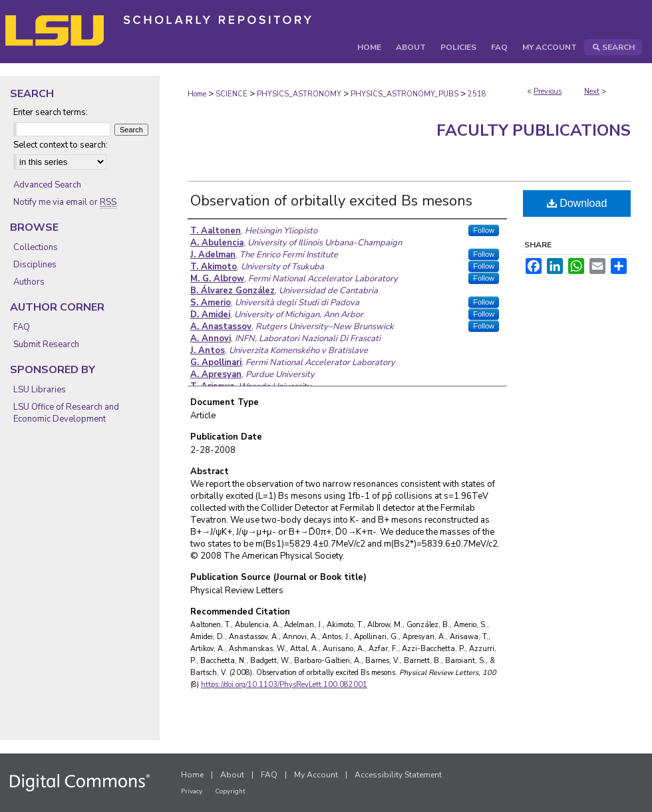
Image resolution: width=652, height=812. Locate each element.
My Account (316, 775)
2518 (477, 94)
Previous (548, 91)
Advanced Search (47, 185)
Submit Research (46, 344)
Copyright (230, 791)
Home (197, 94)
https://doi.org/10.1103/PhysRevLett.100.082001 (284, 685)
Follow (484, 230)
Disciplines (35, 265)
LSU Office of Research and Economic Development (66, 413)
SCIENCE (232, 94)
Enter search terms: (51, 112)
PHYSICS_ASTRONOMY (299, 94)
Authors (29, 282)
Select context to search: (61, 145)
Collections (36, 247)
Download (577, 203)
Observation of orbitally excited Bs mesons (331, 201)
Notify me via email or (65, 202)
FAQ (22, 327)
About (232, 775)
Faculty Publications (534, 130)
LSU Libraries (40, 390)
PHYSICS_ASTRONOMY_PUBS (405, 94)
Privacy (192, 791)
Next (592, 91)
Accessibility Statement (398, 775)
